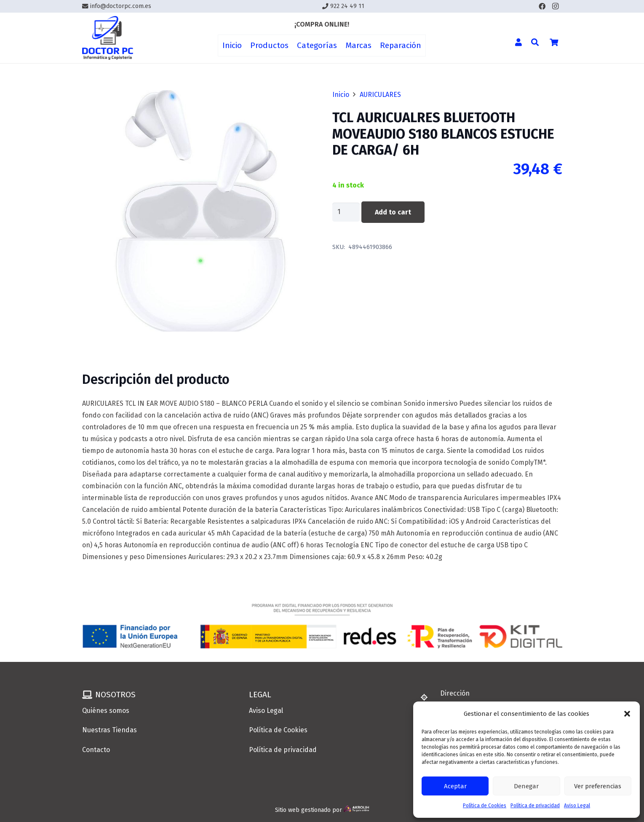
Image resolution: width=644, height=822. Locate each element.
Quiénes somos (106, 711)
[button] (627, 714)
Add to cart (393, 212)
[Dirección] (428, 697)
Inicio (341, 95)
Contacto (96, 750)
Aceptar (455, 786)
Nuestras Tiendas (110, 730)
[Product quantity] (346, 212)
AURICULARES (380, 95)
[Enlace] (108, 38)
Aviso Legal (577, 806)
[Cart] (554, 42)
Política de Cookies (485, 806)
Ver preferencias (598, 786)
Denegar (526, 786)
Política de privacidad (535, 806)
